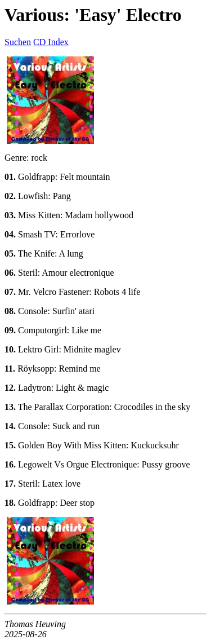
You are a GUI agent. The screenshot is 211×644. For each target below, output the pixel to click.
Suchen (18, 42)
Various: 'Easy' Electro (93, 15)
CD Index (51, 42)
